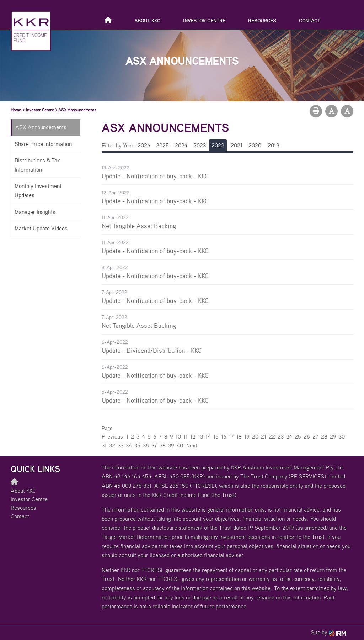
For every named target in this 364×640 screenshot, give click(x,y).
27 (315, 436)
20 (255, 436)
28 (324, 436)
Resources (262, 20)
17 (231, 436)
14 (208, 436)
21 (264, 436)
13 (200, 436)
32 (112, 445)
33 (121, 445)
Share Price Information (43, 144)
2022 (218, 145)
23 (281, 436)
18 (239, 436)
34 (129, 445)
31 (104, 445)
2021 (237, 145)
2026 (144, 145)
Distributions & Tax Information (37, 165)
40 (180, 445)
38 (163, 445)
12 (193, 436)
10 (178, 436)
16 (224, 436)
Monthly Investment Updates (38, 190)
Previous (113, 436)
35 (137, 445)
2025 (162, 145)
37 (154, 445)
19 (247, 436)
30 (342, 436)
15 (216, 436)
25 (298, 436)
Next (191, 445)
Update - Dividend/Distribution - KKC (152, 350)
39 (171, 445)
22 (272, 436)
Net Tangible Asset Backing (139, 226)
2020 (255, 145)
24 (289, 436)
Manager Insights (35, 212)
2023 (200, 145)
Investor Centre (204, 20)
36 (146, 445)
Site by (328, 632)
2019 (274, 145)
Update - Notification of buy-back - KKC (155, 176)
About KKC (147, 20)
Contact (310, 20)
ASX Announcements (41, 127)
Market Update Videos (41, 228)
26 (307, 436)
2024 (181, 145)
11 (186, 436)
